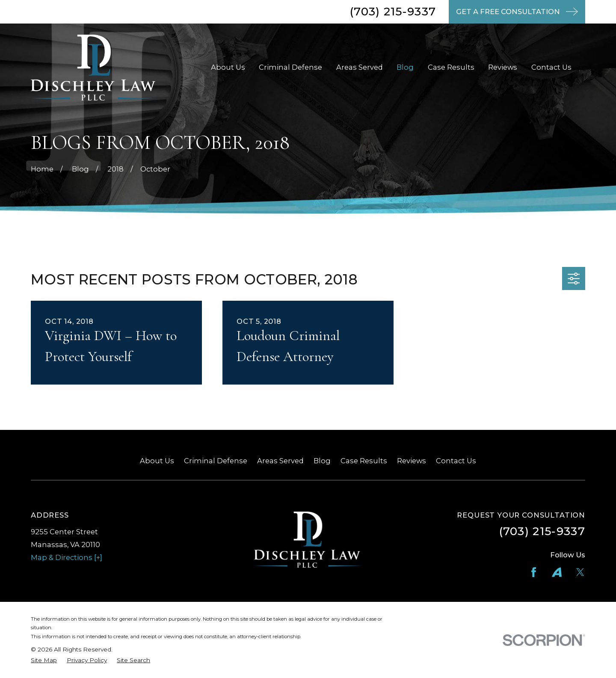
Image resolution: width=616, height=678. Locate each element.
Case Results (364, 461)
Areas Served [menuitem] (360, 67)
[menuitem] (44, 660)
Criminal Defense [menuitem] (290, 67)
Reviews (412, 461)
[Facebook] (534, 572)
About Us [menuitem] (228, 67)
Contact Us (456, 461)
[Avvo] (557, 572)
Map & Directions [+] (67, 557)
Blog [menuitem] (405, 67)
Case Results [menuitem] (451, 67)
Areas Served (280, 461)
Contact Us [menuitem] (551, 67)
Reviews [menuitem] (503, 67)
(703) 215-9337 (393, 12)
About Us (157, 461)
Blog (322, 461)
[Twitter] (580, 572)
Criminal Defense (216, 461)
